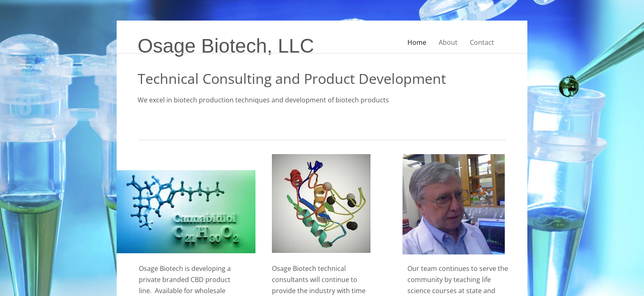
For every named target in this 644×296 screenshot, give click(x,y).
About (448, 42)
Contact (482, 42)
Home (417, 42)
